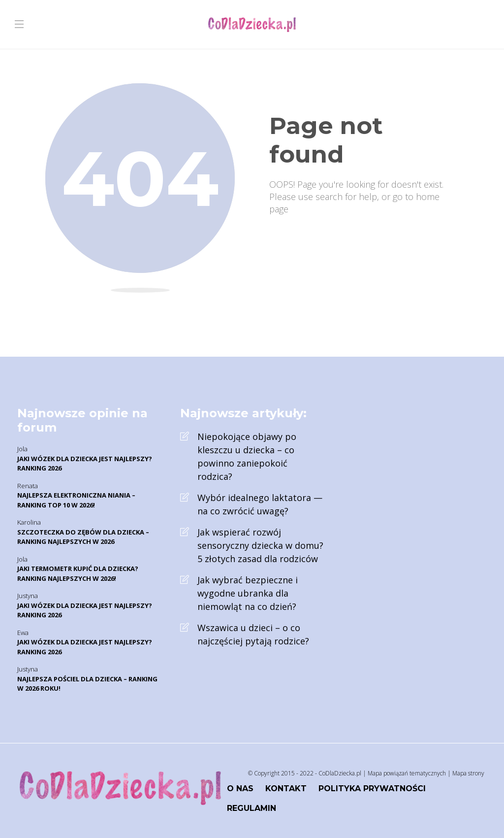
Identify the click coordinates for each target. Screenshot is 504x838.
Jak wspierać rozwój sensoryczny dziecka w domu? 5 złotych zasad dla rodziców (260, 545)
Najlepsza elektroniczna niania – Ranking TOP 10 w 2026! (76, 500)
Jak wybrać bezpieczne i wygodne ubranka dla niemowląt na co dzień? (248, 593)
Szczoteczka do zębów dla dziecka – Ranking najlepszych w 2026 (83, 537)
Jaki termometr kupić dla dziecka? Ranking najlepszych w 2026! (78, 573)
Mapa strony (468, 773)
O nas (240, 788)
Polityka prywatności (372, 788)
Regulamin (252, 808)
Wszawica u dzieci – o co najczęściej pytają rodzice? (253, 634)
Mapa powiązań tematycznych (407, 773)
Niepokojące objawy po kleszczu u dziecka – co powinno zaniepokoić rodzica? (247, 456)
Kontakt (286, 788)
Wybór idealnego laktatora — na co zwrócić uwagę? (260, 504)
